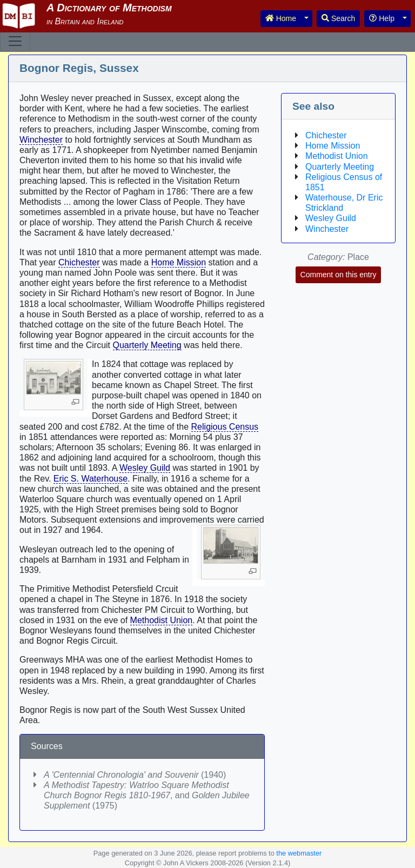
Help (382, 18)
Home (281, 18)
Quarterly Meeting (147, 345)
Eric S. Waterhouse (91, 479)
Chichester (79, 262)
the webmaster (299, 853)
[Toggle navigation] (15, 41)
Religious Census (225, 427)
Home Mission (179, 262)
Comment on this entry (339, 275)
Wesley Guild (145, 468)
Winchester (41, 140)
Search (338, 18)
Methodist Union (162, 620)
